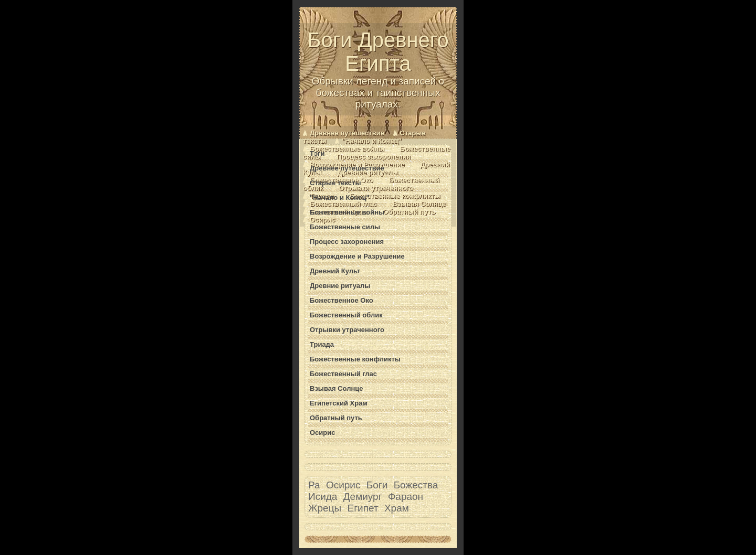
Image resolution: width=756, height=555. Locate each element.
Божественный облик (346, 315)
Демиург (363, 497)
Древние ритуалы (368, 172)
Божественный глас (343, 204)
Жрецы (325, 508)
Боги (377, 485)
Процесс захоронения (374, 157)
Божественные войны (347, 149)
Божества (416, 485)
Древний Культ (335, 271)
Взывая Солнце (419, 204)
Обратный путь (409, 212)
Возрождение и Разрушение (357, 256)
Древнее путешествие (347, 133)
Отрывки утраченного (376, 188)
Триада (322, 344)
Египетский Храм (339, 403)
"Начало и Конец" (372, 141)
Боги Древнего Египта (378, 69)
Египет (363, 508)
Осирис (323, 220)
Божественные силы (345, 227)
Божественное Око (342, 300)
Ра (314, 485)
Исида (323, 497)
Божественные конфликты (395, 196)
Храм (397, 508)
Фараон (406, 497)
